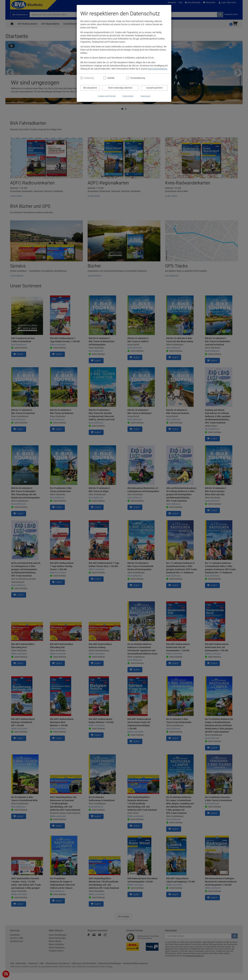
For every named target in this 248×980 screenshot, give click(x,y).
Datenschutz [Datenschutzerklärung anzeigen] (128, 96)
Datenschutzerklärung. (158, 69)
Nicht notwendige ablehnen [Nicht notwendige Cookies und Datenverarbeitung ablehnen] (120, 88)
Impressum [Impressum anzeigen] (145, 96)
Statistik (111, 78)
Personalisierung (138, 78)
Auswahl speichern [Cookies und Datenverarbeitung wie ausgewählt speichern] (154, 88)
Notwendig (89, 78)
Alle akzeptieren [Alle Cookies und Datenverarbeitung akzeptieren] (90, 88)
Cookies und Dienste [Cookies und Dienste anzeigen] (107, 96)
